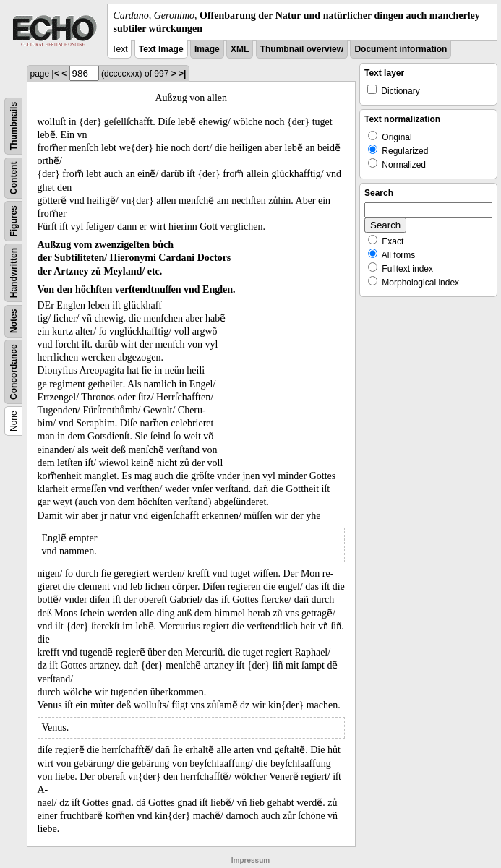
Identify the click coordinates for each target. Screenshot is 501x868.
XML (240, 49)
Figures (14, 222)
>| (182, 74)
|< (56, 74)
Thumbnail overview (302, 49)
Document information (401, 49)
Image (207, 49)
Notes (14, 321)
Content (14, 178)
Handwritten (14, 273)
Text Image (161, 49)
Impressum (250, 860)
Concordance (14, 373)
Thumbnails (14, 126)
